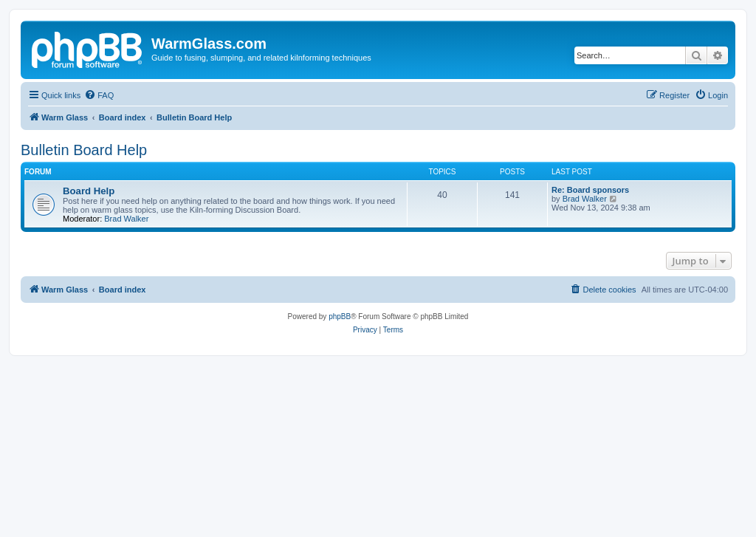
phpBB (340, 317)
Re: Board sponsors (590, 190)
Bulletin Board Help (84, 150)
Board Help (89, 191)
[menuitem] (99, 95)
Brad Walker (126, 219)
